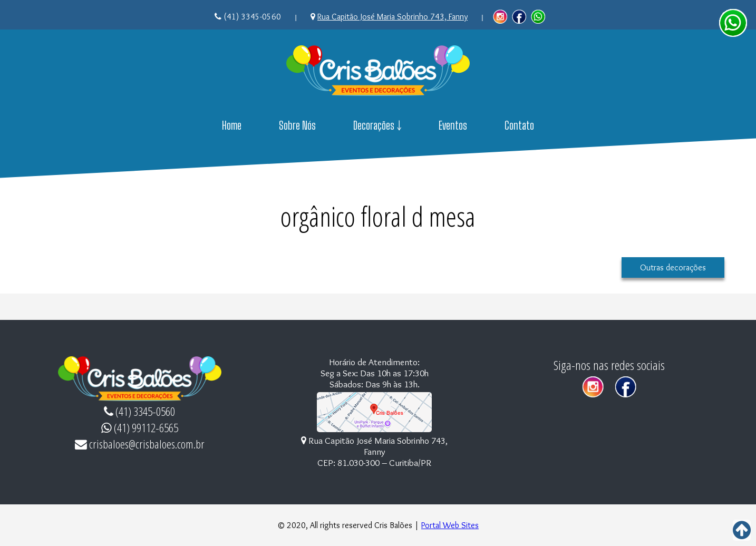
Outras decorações (673, 267)
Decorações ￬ (377, 125)
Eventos (453, 125)
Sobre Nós (297, 125)
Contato (519, 125)
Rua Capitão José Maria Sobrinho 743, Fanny (392, 17)
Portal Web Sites (450, 525)
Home (232, 125)
